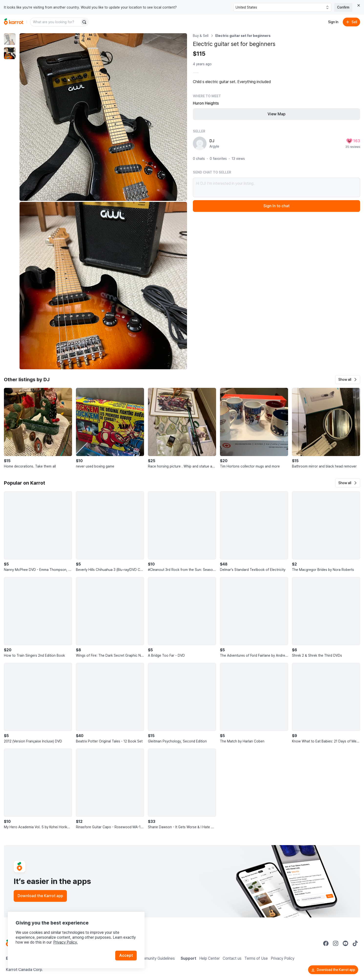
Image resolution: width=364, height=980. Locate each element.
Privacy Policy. (65, 942)
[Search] (84, 22)
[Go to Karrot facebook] (326, 943)
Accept (126, 955)
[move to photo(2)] (10, 53)
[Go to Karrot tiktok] (355, 943)
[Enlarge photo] (103, 117)
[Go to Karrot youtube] (345, 943)
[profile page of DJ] (200, 143)
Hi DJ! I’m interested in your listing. (277, 187)
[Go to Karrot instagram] (336, 943)
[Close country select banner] (359, 5)
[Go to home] (14, 22)
